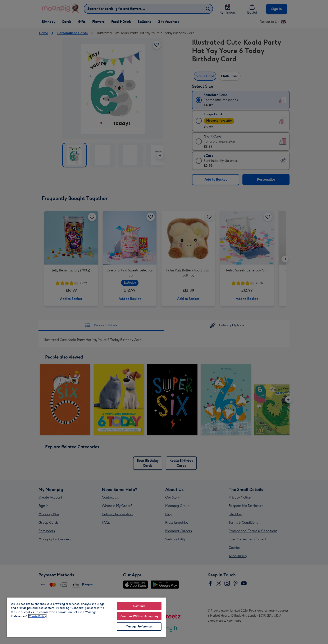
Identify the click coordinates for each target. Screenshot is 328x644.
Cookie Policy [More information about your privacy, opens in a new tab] (37, 616)
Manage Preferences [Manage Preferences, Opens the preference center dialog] (139, 627)
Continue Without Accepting (139, 616)
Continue (139, 606)
